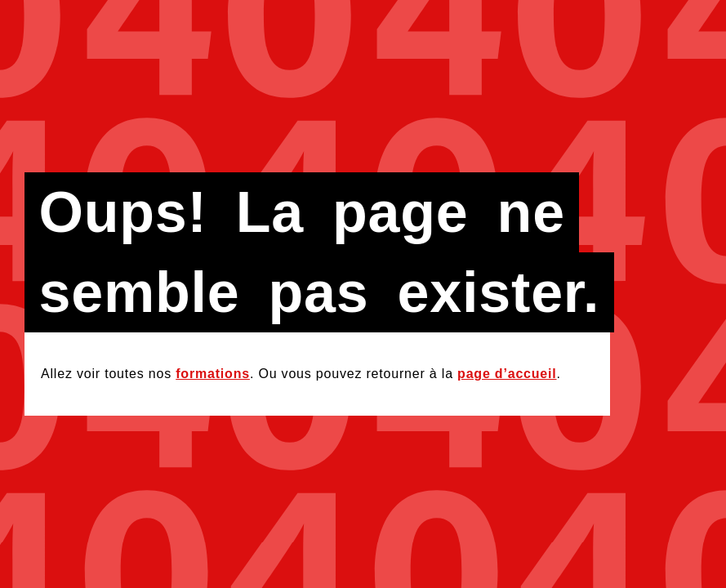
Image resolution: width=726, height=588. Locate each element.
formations (213, 374)
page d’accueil (507, 374)
